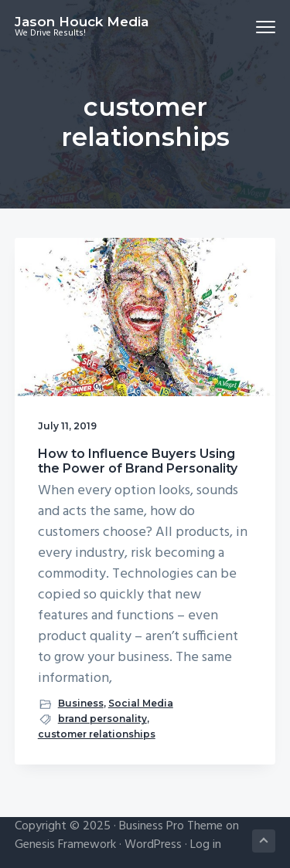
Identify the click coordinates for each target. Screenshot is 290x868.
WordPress (153, 845)
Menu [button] (259, 27)
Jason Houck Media (82, 22)
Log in (206, 845)
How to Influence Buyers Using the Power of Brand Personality (138, 461)
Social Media (141, 703)
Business (81, 703)
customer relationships (97, 734)
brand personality (102, 719)
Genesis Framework (65, 845)
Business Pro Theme (171, 826)
